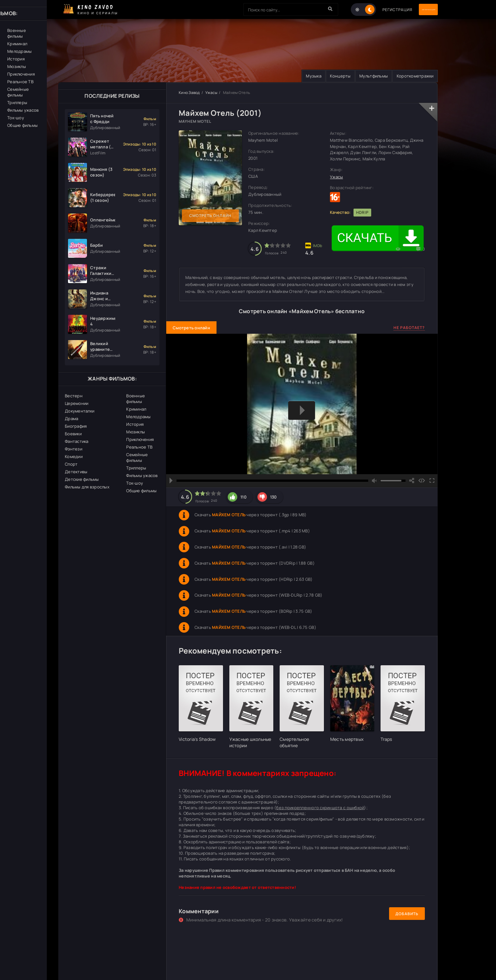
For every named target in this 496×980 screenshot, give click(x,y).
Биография (76, 426)
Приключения (140, 440)
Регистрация (372, 10)
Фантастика (77, 442)
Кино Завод (189, 93)
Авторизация (416, 10)
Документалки (80, 411)
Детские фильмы (82, 480)
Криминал (136, 409)
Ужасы (211, 93)
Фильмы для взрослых (87, 487)
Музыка (298, 76)
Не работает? (409, 328)
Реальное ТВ (139, 447)
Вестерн (74, 396)
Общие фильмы (141, 491)
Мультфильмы (367, 76)
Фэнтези (74, 449)
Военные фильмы (136, 399)
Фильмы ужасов (142, 476)
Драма (71, 419)
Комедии (74, 457)
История (135, 425)
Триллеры (136, 468)
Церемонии (77, 404)
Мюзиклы (136, 432)
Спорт (71, 464)
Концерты (329, 76)
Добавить (407, 914)
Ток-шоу (135, 483)
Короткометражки (413, 76)
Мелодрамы (138, 417)
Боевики (73, 434)
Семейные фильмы (137, 458)
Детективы (76, 472)
